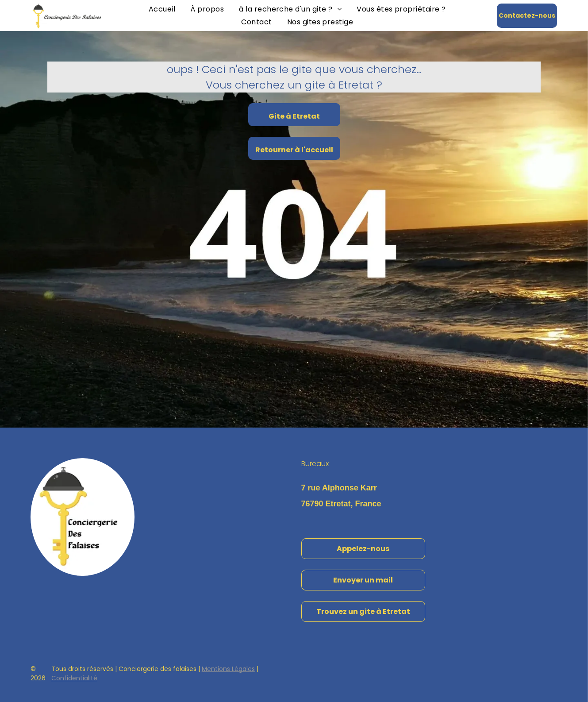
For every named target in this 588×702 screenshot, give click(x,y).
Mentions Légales (228, 669)
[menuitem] (162, 9)
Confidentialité (74, 678)
